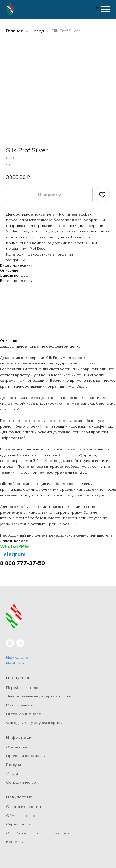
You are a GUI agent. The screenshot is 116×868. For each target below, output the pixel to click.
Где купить (15, 765)
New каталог (18, 657)
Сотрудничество (21, 782)
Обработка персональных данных (38, 833)
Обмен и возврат (21, 815)
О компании (17, 747)
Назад (38, 31)
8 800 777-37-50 (22, 563)
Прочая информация (26, 756)
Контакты (15, 842)
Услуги (12, 773)
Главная (15, 31)
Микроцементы (20, 705)
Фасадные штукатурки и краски (35, 723)
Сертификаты (19, 824)
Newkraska (16, 663)
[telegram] (20, 643)
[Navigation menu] (105, 9)
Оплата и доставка (24, 806)
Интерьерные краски (25, 714)
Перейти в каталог (23, 687)
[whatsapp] (10, 643)
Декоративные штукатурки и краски (39, 696)
